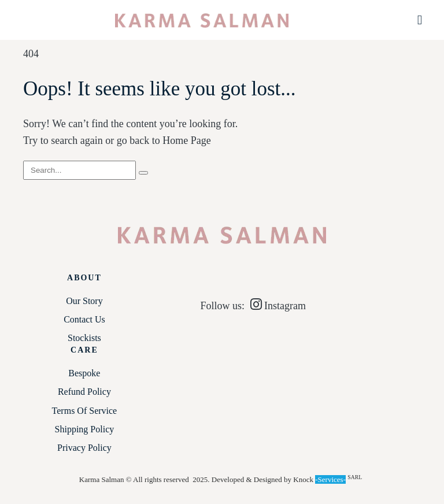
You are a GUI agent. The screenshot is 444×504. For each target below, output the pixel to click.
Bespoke (84, 373)
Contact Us (84, 319)
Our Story (84, 301)
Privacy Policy (84, 448)
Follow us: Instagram (253, 306)
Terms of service (85, 411)
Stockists (84, 338)
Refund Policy (84, 392)
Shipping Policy (85, 429)
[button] (420, 20)
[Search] (143, 173)
